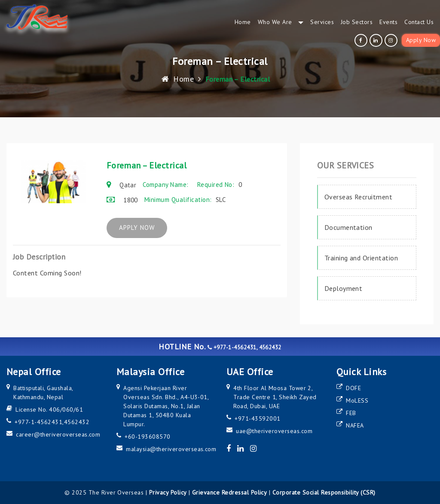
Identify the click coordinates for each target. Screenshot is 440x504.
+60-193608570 (147, 437)
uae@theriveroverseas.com (274, 431)
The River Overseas (116, 492)
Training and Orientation (361, 258)
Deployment (344, 288)
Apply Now (421, 40)
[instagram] (392, 40)
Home (178, 79)
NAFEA (355, 425)
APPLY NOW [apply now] (143, 228)
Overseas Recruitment (359, 197)
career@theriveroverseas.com (58, 434)
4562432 (77, 422)
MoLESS (357, 400)
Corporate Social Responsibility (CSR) (324, 492)
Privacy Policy (168, 492)
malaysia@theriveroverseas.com (171, 449)
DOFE (353, 388)
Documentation (348, 227)
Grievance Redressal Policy (229, 492)
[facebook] (362, 40)
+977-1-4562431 (38, 422)
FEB (351, 413)
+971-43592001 (257, 418)
